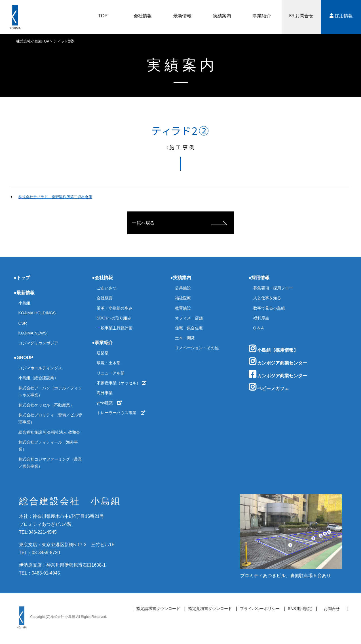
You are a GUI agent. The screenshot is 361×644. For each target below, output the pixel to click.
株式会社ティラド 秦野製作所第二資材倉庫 (55, 197)
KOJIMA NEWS (33, 333)
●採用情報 (259, 278)
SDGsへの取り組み (114, 318)
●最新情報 (24, 293)
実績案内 (222, 16)
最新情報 (182, 16)
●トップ (22, 278)
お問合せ (301, 16)
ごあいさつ (107, 288)
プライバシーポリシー (260, 609)
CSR (23, 323)
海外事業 (105, 393)
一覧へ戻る (143, 223)
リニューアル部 (111, 373)
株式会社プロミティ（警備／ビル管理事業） (50, 419)
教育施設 (183, 308)
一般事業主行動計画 (115, 328)
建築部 (103, 353)
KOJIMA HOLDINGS (37, 313)
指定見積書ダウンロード (210, 609)
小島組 (24, 303)
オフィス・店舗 (189, 318)
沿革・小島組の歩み (115, 308)
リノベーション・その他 (197, 348)
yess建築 (109, 403)
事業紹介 (262, 16)
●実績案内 (181, 278)
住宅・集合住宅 (189, 328)
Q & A (259, 328)
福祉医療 (183, 298)
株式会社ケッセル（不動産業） (46, 405)
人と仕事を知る (267, 298)
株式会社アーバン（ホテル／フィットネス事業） (50, 392)
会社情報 (143, 16)
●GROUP (24, 358)
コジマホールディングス (40, 368)
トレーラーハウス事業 (121, 413)
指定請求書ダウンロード (158, 609)
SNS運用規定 (300, 609)
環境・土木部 (109, 363)
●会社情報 (103, 278)
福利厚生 (261, 318)
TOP (103, 16)
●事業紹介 (103, 343)
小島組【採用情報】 (273, 349)
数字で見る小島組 (269, 308)
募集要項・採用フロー (273, 288)
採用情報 (341, 16)
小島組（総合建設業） (38, 378)
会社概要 (105, 298)
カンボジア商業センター (278, 361)
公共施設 (183, 288)
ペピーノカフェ (269, 387)
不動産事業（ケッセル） (122, 383)
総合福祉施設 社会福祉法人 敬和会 (49, 432)
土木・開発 (185, 338)
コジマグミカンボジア (38, 343)
